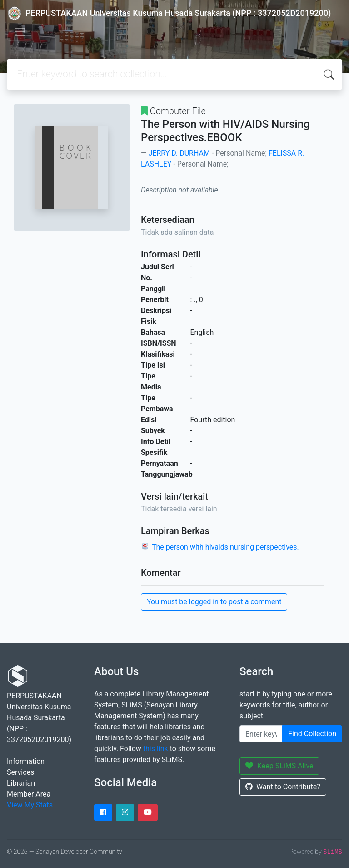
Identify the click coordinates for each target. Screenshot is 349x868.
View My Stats (30, 805)
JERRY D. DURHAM (179, 153)
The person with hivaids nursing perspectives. (225, 547)
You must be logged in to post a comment (214, 602)
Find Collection (312, 734)
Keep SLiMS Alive (279, 766)
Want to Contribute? (283, 787)
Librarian (21, 783)
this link (156, 749)
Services (20, 772)
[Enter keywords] (261, 734)
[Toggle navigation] (20, 32)
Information (26, 761)
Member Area (29, 794)
